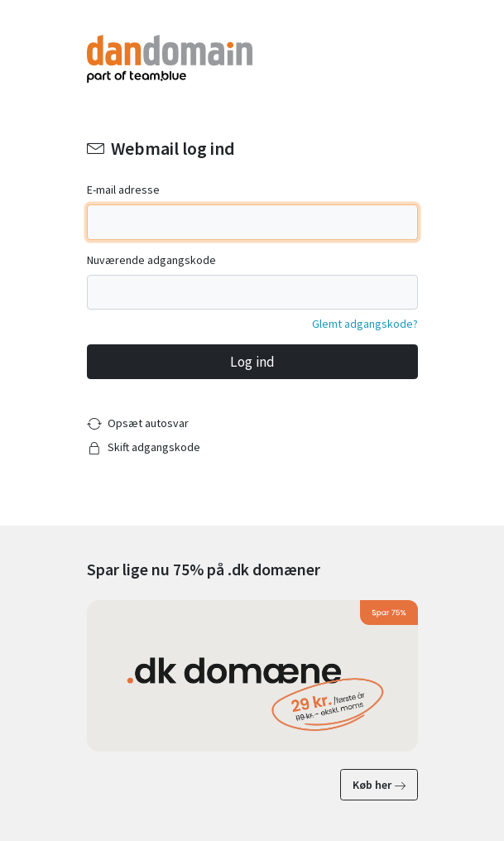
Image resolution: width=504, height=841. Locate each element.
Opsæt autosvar (148, 423)
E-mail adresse (123, 190)
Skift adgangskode (154, 447)
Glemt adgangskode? (365, 324)
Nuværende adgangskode (151, 260)
